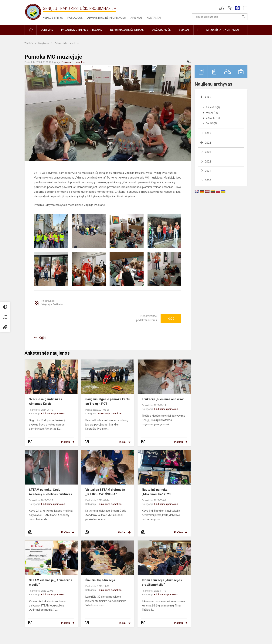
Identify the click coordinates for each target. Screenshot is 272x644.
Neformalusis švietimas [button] (127, 30)
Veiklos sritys (53, 18)
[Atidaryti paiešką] (243, 17)
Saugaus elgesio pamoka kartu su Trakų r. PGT (107, 401)
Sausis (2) (211, 123)
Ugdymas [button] (47, 30)
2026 (208, 97)
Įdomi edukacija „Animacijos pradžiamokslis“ (162, 582)
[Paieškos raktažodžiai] (220, 17)
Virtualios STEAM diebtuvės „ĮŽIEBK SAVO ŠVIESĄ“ (105, 492)
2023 (208, 152)
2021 (208, 171)
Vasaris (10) (213, 118)
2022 (208, 162)
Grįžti (43, 338)
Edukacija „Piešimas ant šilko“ (163, 399)
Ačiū (171, 319)
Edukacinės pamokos (67, 43)
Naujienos (44, 43)
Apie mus (136, 18)
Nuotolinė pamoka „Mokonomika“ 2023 (156, 492)
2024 (208, 143)
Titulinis (29, 43)
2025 (208, 133)
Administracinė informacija (107, 18)
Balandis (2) (213, 107)
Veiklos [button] (184, 30)
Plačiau (66, 442)
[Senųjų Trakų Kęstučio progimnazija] (33, 12)
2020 (208, 180)
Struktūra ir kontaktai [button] (223, 30)
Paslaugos (75, 18)
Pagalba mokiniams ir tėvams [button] (82, 30)
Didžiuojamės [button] (161, 30)
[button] (222, 8)
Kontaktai (154, 18)
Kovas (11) (212, 113)
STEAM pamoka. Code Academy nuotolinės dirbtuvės (50, 492)
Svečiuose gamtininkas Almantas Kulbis (45, 401)
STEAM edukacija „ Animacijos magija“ (51, 582)
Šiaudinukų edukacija (100, 580)
